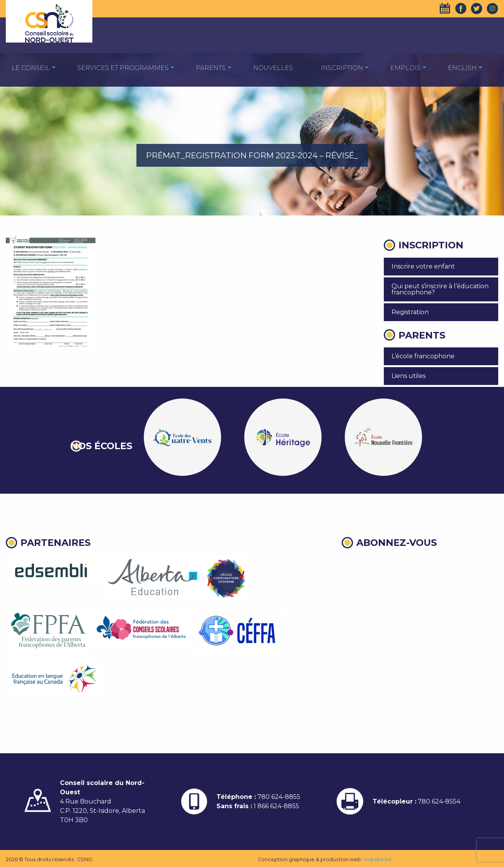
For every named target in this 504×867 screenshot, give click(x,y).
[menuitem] (31, 68)
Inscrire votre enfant (423, 266)
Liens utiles (409, 376)
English (462, 68)
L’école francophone (423, 356)
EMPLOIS (405, 68)
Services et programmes (123, 68)
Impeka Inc (378, 859)
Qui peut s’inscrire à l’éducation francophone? (440, 289)
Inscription (342, 68)
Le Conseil (31, 68)
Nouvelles (273, 68)
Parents (211, 68)
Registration (410, 312)
